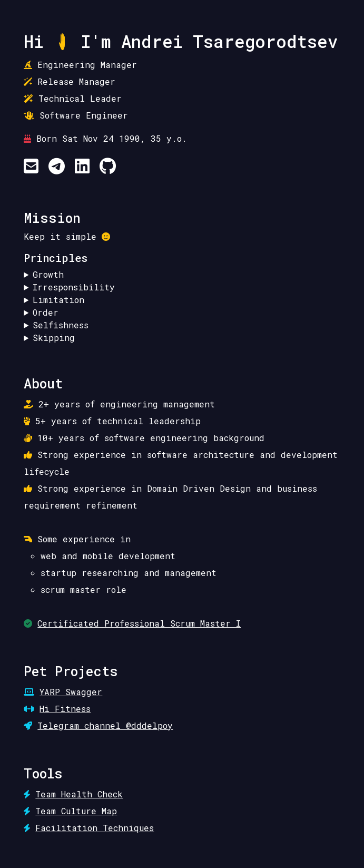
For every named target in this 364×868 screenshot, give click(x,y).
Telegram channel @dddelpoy (105, 725)
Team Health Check (79, 794)
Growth (48, 274)
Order (46, 312)
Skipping (54, 338)
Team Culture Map (76, 811)
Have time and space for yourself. (182, 325)
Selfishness (61, 325)
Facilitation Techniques (95, 828)
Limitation (58, 300)
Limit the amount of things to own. (182, 300)
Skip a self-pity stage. (182, 338)
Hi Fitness (65, 709)
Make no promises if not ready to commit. (182, 287)
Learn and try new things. (182, 275)
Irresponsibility (74, 287)
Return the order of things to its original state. (182, 313)
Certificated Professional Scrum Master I (139, 623)
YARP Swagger (71, 692)
